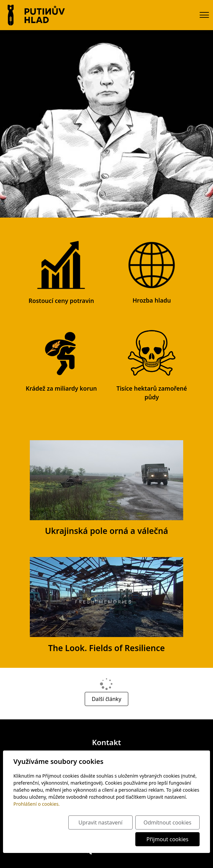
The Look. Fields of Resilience (106, 648)
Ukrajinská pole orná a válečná (106, 531)
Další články (106, 699)
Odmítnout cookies (167, 822)
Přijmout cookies (167, 839)
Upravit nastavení (100, 822)
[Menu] (204, 15)
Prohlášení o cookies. (37, 804)
